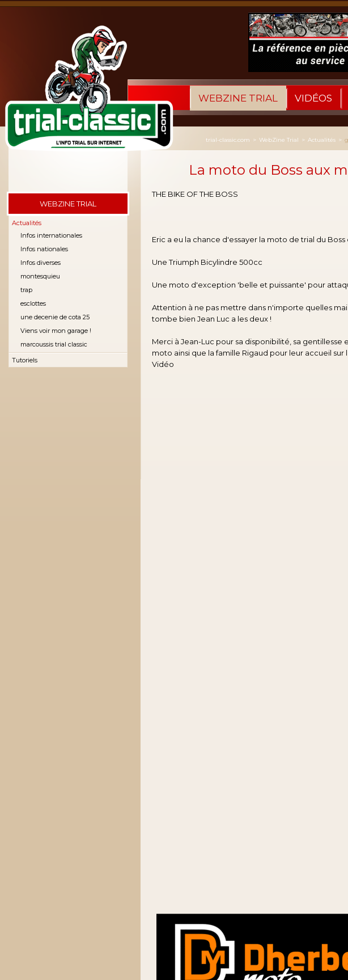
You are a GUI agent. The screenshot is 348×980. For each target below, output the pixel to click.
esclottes (33, 303)
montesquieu (40, 276)
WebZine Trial (238, 98)
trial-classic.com (228, 140)
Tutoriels (25, 360)
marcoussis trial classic (54, 344)
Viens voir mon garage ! (56, 331)
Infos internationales (51, 235)
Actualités (27, 223)
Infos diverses (41, 263)
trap (26, 290)
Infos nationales (44, 249)
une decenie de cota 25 (55, 317)
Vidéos (313, 98)
